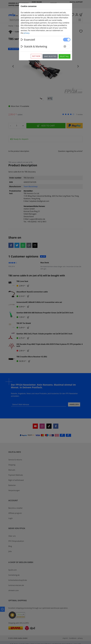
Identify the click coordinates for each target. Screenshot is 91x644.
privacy (27, 33)
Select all (64, 56)
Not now (36, 56)
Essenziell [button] (28, 40)
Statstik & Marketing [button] (34, 46)
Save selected (50, 56)
